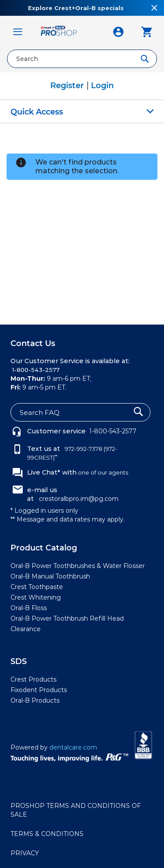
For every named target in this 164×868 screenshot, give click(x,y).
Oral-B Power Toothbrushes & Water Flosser (78, 566)
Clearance (26, 629)
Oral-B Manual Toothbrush (50, 576)
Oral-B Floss (29, 608)
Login (102, 86)
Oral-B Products (35, 700)
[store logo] (68, 32)
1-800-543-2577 (113, 431)
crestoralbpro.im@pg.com (79, 499)
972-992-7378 (83, 449)
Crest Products (33, 679)
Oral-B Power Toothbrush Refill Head (67, 618)
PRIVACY (25, 853)
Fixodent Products (39, 690)
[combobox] (82, 59)
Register (68, 86)
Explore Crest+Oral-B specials (76, 8)
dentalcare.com (73, 747)
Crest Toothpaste (37, 587)
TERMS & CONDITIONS (47, 834)
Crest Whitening (36, 597)
